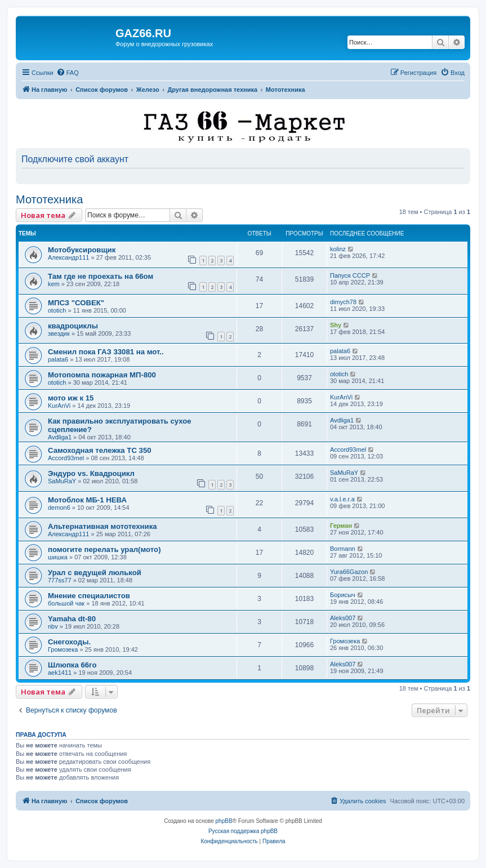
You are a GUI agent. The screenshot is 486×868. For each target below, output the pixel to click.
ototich (57, 310)
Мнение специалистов (89, 596)
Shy (336, 325)
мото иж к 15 (71, 398)
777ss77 (60, 580)
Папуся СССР (350, 275)
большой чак (66, 603)
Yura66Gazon (349, 572)
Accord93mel (66, 458)
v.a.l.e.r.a (342, 499)
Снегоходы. (69, 642)
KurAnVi (59, 406)
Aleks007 (343, 618)
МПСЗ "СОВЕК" (76, 303)
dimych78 (343, 302)
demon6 (59, 508)
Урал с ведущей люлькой (95, 573)
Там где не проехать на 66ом (101, 276)
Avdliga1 (60, 437)
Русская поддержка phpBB (243, 831)
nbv (53, 626)
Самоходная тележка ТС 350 (100, 450)
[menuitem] (68, 73)
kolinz (338, 249)
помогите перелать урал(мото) (104, 549)
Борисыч (343, 595)
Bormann (343, 549)
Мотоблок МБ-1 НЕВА (87, 500)
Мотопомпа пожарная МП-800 (102, 375)
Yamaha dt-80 (72, 619)
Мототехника (49, 199)
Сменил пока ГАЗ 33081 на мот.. (106, 352)
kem (54, 284)
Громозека (63, 649)
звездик (59, 333)
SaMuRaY (62, 481)
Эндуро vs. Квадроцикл (91, 473)
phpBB (224, 821)
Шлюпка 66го (72, 665)
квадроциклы (73, 326)
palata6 (58, 359)
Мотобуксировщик (82, 250)
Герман (341, 526)
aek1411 (60, 673)
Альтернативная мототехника (102, 526)
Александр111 (68, 257)
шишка (58, 557)
